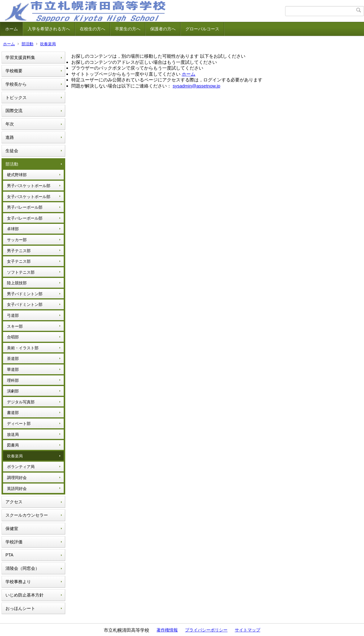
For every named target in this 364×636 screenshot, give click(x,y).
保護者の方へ (163, 29)
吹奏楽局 (48, 44)
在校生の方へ (93, 29)
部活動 (27, 44)
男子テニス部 (19, 251)
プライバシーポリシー (206, 630)
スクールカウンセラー (27, 515)
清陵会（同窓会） (22, 568)
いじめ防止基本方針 (25, 595)
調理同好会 (17, 478)
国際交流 (14, 111)
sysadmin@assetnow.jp (196, 86)
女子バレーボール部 (25, 218)
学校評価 (14, 542)
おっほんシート (20, 608)
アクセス (14, 502)
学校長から (16, 84)
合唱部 (13, 337)
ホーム (12, 29)
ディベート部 (19, 424)
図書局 (13, 445)
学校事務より (18, 582)
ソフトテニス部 (21, 272)
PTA (9, 555)
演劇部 (13, 391)
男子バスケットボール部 (29, 186)
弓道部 (13, 315)
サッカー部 (17, 240)
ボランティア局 (21, 467)
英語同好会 (17, 489)
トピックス (16, 97)
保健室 (12, 528)
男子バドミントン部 (25, 294)
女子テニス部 (19, 261)
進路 (10, 137)
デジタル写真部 (21, 402)
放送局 (13, 434)
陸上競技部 (17, 283)
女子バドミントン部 (25, 304)
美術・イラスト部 (23, 348)
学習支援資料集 (20, 57)
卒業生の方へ (128, 29)
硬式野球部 (17, 175)
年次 (10, 124)
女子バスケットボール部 (29, 197)
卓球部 (13, 229)
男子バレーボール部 (25, 207)
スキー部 (15, 326)
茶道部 (13, 359)
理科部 (13, 380)
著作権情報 (167, 630)
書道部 (13, 413)
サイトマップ (248, 630)
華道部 (13, 369)
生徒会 (12, 151)
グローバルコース (202, 29)
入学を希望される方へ (49, 29)
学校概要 (14, 71)
